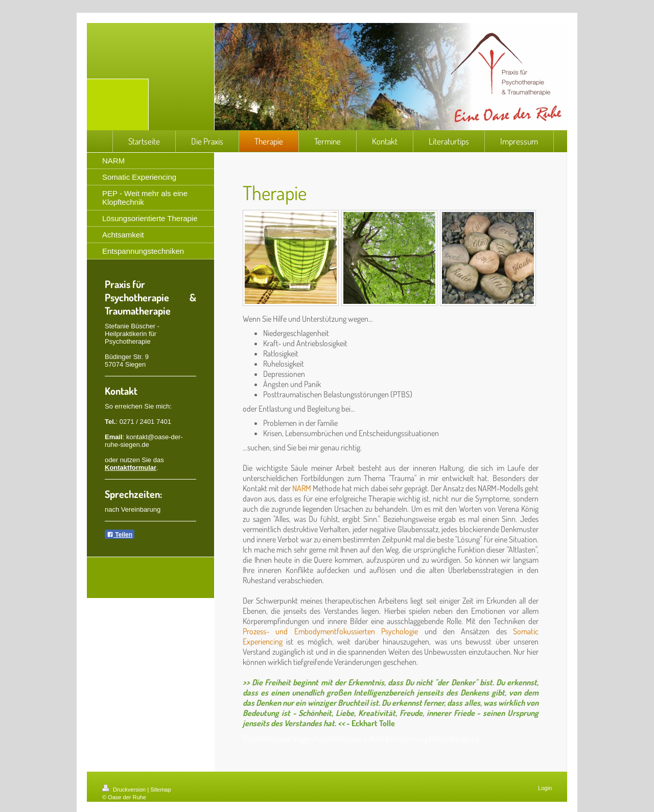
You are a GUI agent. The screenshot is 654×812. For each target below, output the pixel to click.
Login (545, 788)
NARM (302, 488)
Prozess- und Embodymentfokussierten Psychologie (330, 631)
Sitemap (160, 790)
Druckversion (125, 790)
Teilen (120, 535)
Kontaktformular (131, 468)
